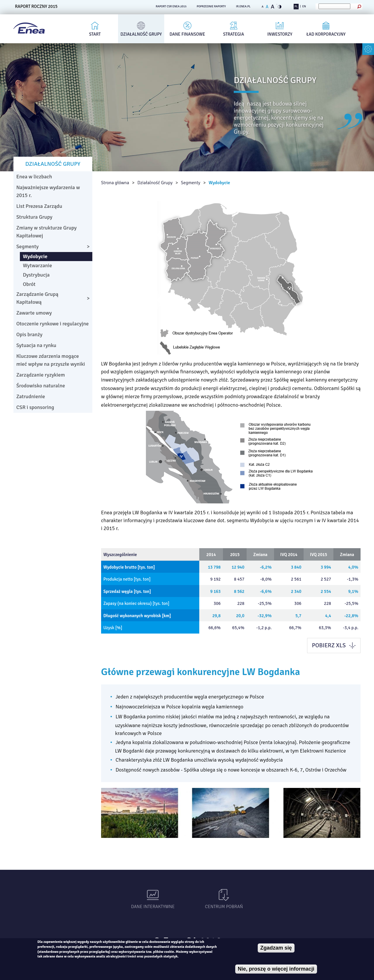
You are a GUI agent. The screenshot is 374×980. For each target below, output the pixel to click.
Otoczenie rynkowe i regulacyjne (53, 324)
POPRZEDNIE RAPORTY (211, 6)
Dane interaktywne (153, 907)
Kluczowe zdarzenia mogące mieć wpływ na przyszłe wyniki (51, 360)
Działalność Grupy (141, 34)
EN (304, 6)
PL (296, 6)
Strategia (234, 34)
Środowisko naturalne (41, 386)
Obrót (29, 284)
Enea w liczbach (34, 177)
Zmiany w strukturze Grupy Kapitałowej (47, 232)
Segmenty (191, 183)
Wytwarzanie (37, 265)
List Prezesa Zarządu (39, 206)
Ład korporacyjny (326, 34)
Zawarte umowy (34, 313)
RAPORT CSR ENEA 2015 (171, 6)
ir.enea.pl (243, 6)
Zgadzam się (276, 948)
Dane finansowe (187, 34)
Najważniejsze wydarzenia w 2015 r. (48, 191)
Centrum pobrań (224, 907)
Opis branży (29, 334)
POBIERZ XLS (329, 645)
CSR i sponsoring (35, 407)
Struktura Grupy (34, 217)
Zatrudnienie (31, 396)
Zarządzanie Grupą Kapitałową (37, 298)
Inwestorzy (280, 34)
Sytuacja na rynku (36, 345)
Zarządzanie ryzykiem (41, 375)
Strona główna (115, 183)
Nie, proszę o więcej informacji (276, 969)
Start (95, 34)
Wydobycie (219, 183)
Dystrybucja (36, 275)
